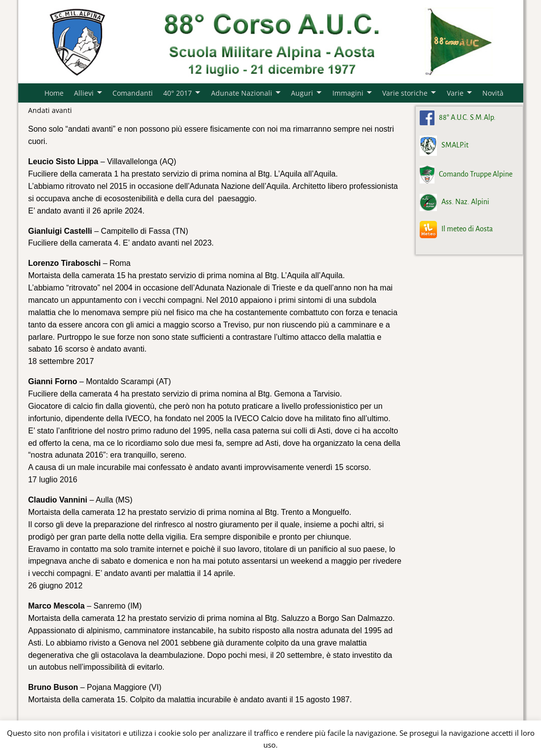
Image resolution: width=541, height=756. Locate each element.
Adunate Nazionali (242, 93)
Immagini (348, 93)
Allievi (84, 93)
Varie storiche (405, 93)
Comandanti (133, 93)
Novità (493, 93)
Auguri (302, 93)
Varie (455, 93)
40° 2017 (178, 93)
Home (54, 93)
